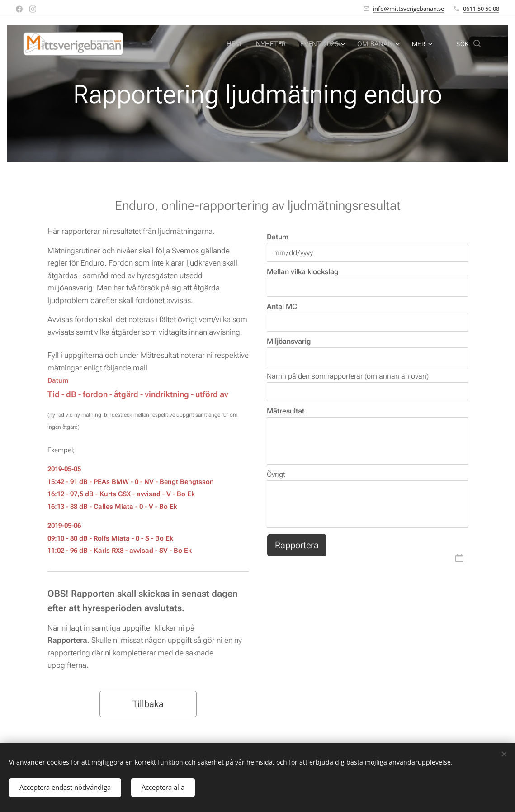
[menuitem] (161, 44)
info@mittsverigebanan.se (409, 9)
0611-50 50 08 (481, 9)
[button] (468, 44)
